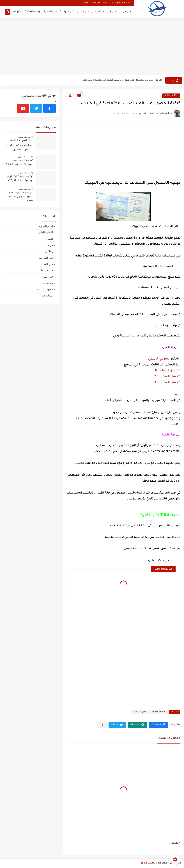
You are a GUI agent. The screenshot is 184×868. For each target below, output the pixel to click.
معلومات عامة (14, 12)
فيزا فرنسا (125, 12)
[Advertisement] (92, 47)
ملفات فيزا (98, 12)
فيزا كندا (111, 12)
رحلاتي (49, 251)
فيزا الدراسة (67, 12)
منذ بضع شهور (24, 137)
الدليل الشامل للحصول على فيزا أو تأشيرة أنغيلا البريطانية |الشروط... (122, 80)
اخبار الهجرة (46, 226)
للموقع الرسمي (158, 359)
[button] (159, 725)
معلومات (48, 283)
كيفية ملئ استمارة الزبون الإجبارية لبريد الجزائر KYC (20, 179)
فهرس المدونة (100, 3)
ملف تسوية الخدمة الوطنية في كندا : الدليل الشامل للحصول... (19, 145)
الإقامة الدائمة (33, 12)
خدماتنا (85, 3)
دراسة (49, 245)
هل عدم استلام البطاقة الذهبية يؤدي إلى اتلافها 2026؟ (21, 197)
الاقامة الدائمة (171, 96)
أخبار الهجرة (51, 12)
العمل (50, 239)
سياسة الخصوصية (122, 3)
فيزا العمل (83, 12)
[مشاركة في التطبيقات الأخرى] (102, 725)
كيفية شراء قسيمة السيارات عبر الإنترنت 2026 (19, 162)
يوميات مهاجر (148, 863)
